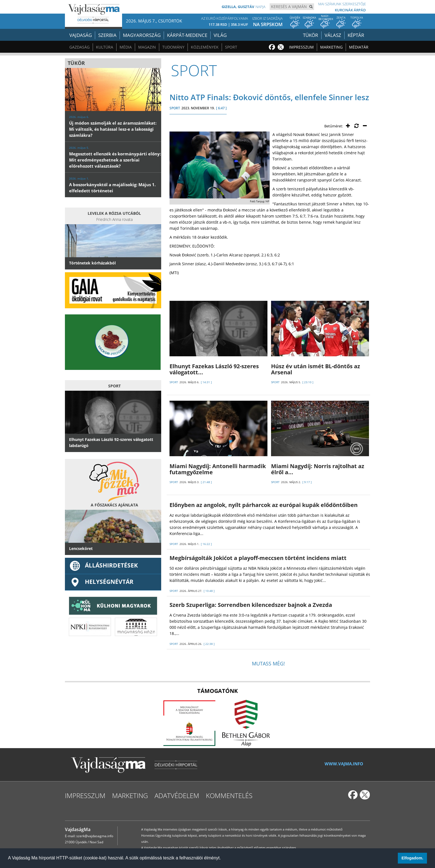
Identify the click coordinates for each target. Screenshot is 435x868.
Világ (220, 35)
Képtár (356, 35)
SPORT (175, 108)
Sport (231, 47)
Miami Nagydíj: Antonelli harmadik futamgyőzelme (218, 469)
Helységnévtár (101, 582)
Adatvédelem (177, 795)
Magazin (147, 47)
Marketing (331, 47)
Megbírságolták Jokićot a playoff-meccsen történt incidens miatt (258, 558)
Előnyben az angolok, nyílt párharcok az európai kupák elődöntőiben (264, 505)
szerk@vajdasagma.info (95, 836)
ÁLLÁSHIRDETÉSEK (103, 565)
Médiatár (359, 47)
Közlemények (205, 47)
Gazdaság (79, 47)
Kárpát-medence (187, 35)
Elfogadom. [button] (412, 858)
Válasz (333, 35)
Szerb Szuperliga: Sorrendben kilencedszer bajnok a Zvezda (251, 605)
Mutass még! (268, 663)
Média (126, 47)
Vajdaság (81, 35)
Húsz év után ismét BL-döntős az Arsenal (316, 369)
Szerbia (107, 35)
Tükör (311, 35)
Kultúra (105, 47)
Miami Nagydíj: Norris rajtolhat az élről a (318, 469)
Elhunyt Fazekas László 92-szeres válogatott (214, 369)
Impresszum (301, 47)
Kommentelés (229, 795)
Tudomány (173, 47)
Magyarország (142, 35)
